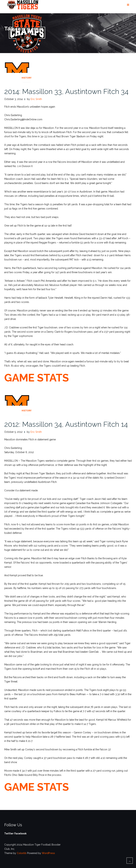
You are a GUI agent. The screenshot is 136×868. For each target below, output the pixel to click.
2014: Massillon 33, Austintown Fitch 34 (66, 91)
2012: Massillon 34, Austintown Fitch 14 (66, 424)
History (27, 78)
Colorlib (22, 853)
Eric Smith (36, 99)
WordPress (48, 853)
